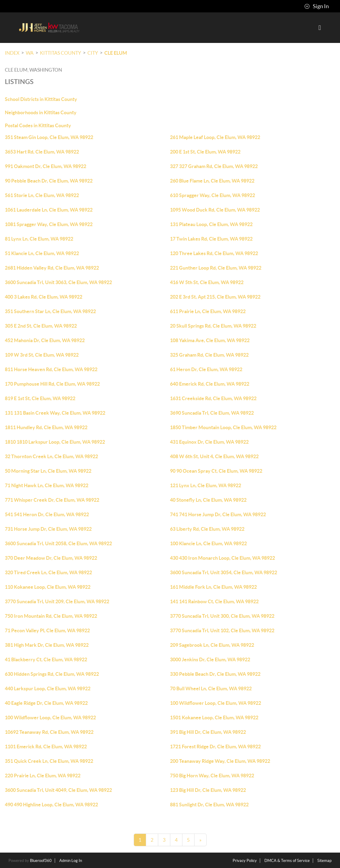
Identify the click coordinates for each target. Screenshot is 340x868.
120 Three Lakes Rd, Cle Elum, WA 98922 (214, 253)
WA (30, 53)
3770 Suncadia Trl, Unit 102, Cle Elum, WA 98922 (222, 630)
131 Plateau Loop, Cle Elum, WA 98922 (211, 224)
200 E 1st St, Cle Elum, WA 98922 (205, 152)
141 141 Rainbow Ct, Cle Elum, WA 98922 (214, 601)
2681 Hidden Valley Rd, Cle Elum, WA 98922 (52, 268)
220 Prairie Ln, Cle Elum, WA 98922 (43, 776)
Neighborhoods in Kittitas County (41, 112)
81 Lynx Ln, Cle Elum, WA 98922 (39, 239)
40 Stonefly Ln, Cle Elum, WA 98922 (208, 500)
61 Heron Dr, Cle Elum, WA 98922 (206, 369)
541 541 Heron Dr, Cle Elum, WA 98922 (47, 514)
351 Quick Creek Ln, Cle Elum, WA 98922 (49, 761)
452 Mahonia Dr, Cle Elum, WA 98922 (45, 340)
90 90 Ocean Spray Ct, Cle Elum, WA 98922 (216, 471)
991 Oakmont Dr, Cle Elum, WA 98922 (46, 166)
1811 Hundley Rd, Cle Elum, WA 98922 (46, 427)
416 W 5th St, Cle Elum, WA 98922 (207, 282)
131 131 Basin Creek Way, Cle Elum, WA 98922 (55, 413)
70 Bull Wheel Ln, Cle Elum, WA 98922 (211, 688)
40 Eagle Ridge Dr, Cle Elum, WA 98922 (46, 703)
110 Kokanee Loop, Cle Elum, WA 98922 (48, 587)
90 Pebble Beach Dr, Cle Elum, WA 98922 (49, 181)
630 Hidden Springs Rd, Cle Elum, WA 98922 (52, 674)
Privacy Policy (245, 861)
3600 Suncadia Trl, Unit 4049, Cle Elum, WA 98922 (58, 790)
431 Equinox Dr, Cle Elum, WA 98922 (209, 442)
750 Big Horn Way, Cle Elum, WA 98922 (212, 776)
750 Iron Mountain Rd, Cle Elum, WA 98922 (51, 616)
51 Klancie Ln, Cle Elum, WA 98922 (42, 253)
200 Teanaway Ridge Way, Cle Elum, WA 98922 (220, 761)
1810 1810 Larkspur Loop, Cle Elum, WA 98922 (55, 442)
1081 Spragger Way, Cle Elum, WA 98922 (49, 224)
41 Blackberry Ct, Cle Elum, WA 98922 (46, 659)
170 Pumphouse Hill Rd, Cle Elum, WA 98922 (52, 384)
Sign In (317, 6)
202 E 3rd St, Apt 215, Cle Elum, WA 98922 (215, 297)
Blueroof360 (41, 861)
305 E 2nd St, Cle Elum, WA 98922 (41, 326)
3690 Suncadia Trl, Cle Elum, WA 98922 (212, 413)
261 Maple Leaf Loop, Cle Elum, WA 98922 (215, 137)
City (93, 53)
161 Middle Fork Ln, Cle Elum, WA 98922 (213, 587)
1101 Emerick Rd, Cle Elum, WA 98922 (46, 747)
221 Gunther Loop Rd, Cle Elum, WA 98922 (216, 268)
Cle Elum (116, 53)
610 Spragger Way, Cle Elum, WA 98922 (213, 195)
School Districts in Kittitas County (41, 99)
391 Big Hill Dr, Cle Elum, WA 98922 (208, 732)
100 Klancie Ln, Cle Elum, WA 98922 (208, 543)
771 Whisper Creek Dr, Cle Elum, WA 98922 (52, 500)
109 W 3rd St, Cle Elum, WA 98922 (42, 355)
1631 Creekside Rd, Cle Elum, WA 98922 (213, 398)
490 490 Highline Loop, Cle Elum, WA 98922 (51, 805)
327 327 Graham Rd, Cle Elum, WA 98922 (214, 166)
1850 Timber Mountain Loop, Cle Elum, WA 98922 (223, 427)
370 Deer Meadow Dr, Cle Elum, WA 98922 (51, 558)
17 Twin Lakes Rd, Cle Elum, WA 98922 (211, 239)
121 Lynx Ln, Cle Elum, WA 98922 (206, 485)
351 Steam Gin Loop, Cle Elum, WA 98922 (49, 137)
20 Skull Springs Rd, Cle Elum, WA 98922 (213, 326)
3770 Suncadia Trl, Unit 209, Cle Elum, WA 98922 (57, 601)
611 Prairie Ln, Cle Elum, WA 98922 (208, 311)
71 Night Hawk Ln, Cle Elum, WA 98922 (47, 485)
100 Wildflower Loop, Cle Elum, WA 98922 (216, 703)
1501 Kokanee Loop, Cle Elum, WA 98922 (214, 717)
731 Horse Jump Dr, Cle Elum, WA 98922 (48, 529)
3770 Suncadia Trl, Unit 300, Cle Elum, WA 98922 (222, 616)
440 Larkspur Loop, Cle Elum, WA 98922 (48, 688)
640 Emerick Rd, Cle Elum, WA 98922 (210, 384)
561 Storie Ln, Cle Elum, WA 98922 (42, 195)
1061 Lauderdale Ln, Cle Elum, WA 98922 (49, 210)
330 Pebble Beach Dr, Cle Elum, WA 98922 (215, 674)
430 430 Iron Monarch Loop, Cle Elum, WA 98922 (222, 558)
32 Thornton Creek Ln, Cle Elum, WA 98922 (51, 456)
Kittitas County (60, 53)
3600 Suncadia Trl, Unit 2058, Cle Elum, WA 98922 (58, 543)
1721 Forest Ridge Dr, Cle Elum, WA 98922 (215, 747)
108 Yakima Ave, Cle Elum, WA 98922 (210, 340)
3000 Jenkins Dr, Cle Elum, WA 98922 (210, 659)
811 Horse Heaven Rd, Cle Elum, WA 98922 (51, 369)
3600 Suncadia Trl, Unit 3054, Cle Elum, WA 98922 (224, 572)
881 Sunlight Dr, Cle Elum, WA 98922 (209, 805)
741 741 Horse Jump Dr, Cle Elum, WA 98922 (218, 514)
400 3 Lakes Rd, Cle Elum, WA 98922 (44, 297)
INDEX (12, 53)
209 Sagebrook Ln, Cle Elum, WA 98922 (212, 645)
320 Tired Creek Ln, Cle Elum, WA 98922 (48, 572)
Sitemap (324, 861)
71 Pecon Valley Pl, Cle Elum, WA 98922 (47, 630)
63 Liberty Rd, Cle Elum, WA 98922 (207, 529)
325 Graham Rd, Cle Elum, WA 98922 (209, 355)
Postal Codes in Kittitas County (38, 125)
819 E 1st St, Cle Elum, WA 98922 (40, 398)
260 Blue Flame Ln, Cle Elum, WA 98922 (212, 181)
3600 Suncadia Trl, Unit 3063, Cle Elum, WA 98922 (58, 282)
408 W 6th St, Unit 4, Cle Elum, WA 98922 (214, 456)
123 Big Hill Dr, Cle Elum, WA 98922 (208, 790)
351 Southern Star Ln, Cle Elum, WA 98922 (50, 311)
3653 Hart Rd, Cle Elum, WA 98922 (42, 152)
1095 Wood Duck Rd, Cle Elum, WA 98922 (215, 210)
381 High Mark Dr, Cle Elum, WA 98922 (47, 645)
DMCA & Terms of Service (287, 861)
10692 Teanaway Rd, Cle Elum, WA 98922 (49, 732)
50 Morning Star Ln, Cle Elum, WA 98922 (48, 471)
